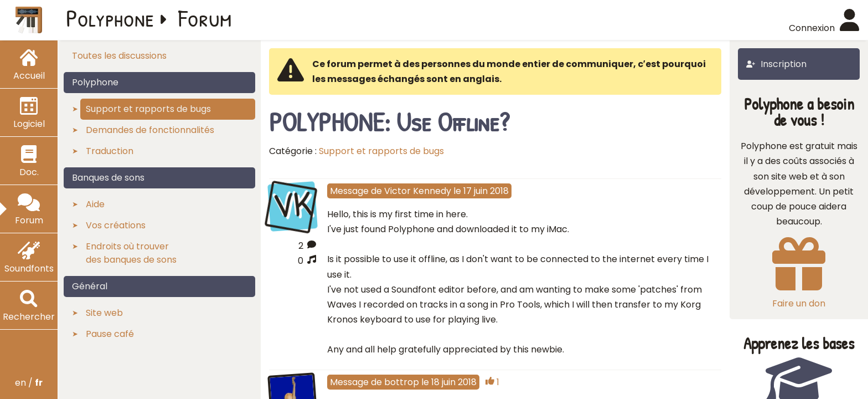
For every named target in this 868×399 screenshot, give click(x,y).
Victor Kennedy (418, 191)
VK (292, 205)
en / (29, 383)
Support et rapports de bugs (381, 151)
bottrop (402, 382)
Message (349, 191)
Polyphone (110, 18)
